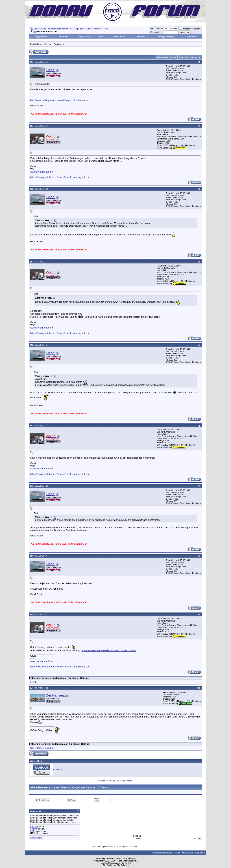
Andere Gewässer (93, 29)
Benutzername (157, 28)
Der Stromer (37, 748)
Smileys (34, 829)
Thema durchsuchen (188, 57)
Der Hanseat (55, 695)
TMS (129, 863)
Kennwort (154, 32)
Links (106, 29)
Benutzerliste (119, 36)
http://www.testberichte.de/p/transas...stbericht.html (109, 650)
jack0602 (49, 748)
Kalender (141, 36)
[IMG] (33, 831)
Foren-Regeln (36, 838)
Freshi (51, 70)
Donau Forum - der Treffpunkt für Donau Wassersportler (58, 29)
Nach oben (200, 853)
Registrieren (41, 36)
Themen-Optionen (165, 57)
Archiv (177, 853)
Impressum (84, 36)
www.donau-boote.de (163, 853)
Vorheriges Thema (107, 781)
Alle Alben (63, 36)
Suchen (190, 36)
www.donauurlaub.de (42, 172)
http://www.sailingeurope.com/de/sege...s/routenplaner (59, 100)
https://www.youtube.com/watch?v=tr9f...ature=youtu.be (60, 177)
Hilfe (101, 36)
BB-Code (34, 827)
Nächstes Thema (124, 781)
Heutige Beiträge (166, 36)
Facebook (58, 770)
